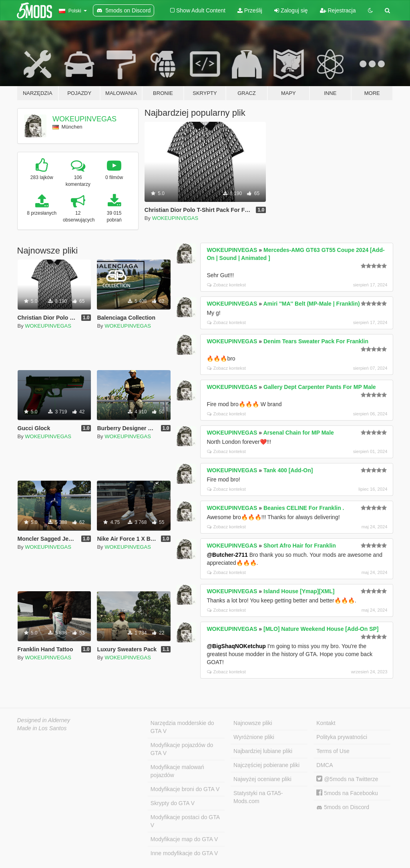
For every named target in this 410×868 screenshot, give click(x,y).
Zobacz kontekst (226, 285)
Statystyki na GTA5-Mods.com (258, 797)
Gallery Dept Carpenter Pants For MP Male (320, 387)
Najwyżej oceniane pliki (262, 779)
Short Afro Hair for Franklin (300, 546)
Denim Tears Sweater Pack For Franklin (316, 341)
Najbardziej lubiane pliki (263, 751)
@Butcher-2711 (227, 555)
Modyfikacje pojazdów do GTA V (182, 749)
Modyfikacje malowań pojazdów (177, 771)
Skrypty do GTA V (173, 803)
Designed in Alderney (44, 720)
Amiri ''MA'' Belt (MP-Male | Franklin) (311, 304)
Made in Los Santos (42, 728)
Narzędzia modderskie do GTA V (182, 727)
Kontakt (326, 723)
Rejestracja (338, 10)
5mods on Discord (343, 807)
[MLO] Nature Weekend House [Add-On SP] (321, 629)
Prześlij (250, 10)
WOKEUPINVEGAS (84, 119)
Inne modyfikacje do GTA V (184, 853)
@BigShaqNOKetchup (236, 646)
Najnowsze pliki (253, 723)
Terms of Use (333, 751)
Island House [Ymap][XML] (299, 591)
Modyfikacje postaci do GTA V (185, 821)
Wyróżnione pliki (254, 737)
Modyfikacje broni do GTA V (185, 789)
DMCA (325, 765)
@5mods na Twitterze (347, 779)
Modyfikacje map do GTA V (184, 839)
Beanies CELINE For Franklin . (304, 508)
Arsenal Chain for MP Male (298, 433)
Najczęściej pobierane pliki (266, 765)
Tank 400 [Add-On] (288, 470)
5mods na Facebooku (347, 793)
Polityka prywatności (342, 737)
